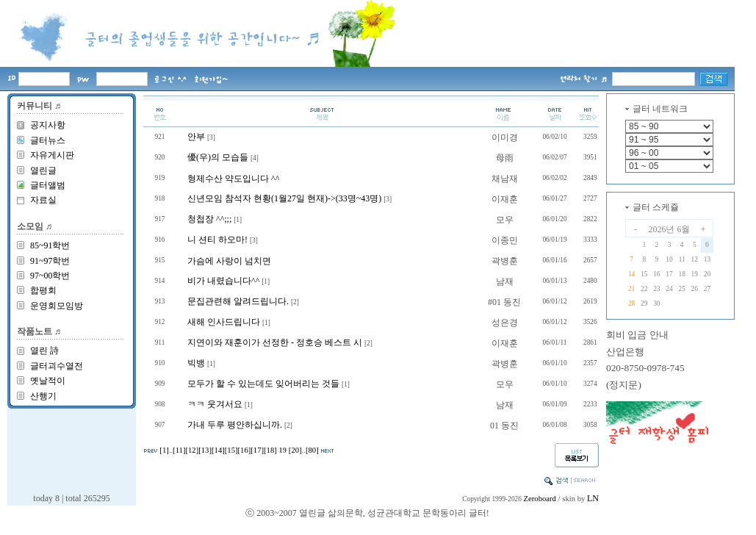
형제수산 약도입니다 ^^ (233, 179)
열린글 (43, 170)
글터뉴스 (48, 140)
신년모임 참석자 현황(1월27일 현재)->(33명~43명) (284, 198)
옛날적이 (48, 381)
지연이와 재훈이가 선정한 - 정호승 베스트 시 (275, 342)
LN (593, 498)
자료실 (43, 200)
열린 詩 (44, 351)
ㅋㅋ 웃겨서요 (215, 404)
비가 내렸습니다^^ (223, 281)
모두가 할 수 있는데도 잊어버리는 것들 (263, 384)
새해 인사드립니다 (224, 322)
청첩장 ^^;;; (209, 219)
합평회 (43, 290)
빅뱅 (196, 363)
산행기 (43, 396)
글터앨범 (48, 185)
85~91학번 (50, 245)
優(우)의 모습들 (218, 157)
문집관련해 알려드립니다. (238, 301)
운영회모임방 (57, 306)
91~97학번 (50, 261)
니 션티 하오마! (217, 240)
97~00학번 (50, 276)
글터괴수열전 (57, 366)
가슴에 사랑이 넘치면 (229, 261)
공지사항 (48, 125)
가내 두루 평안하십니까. (235, 425)
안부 (196, 137)
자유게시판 (52, 155)
